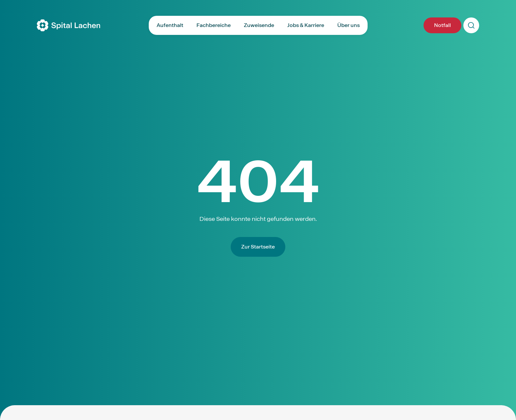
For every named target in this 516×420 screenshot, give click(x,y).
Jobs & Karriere (306, 25)
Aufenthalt (170, 25)
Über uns (348, 25)
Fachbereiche (214, 25)
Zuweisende (259, 25)
